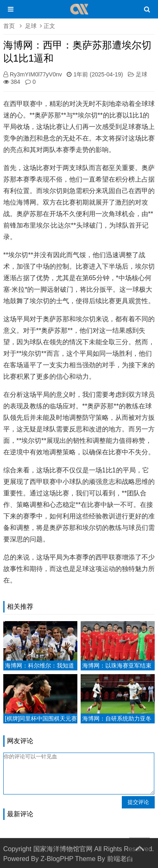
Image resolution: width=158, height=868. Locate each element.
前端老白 (120, 859)
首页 (9, 26)
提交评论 (138, 802)
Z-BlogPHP (57, 859)
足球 (31, 26)
